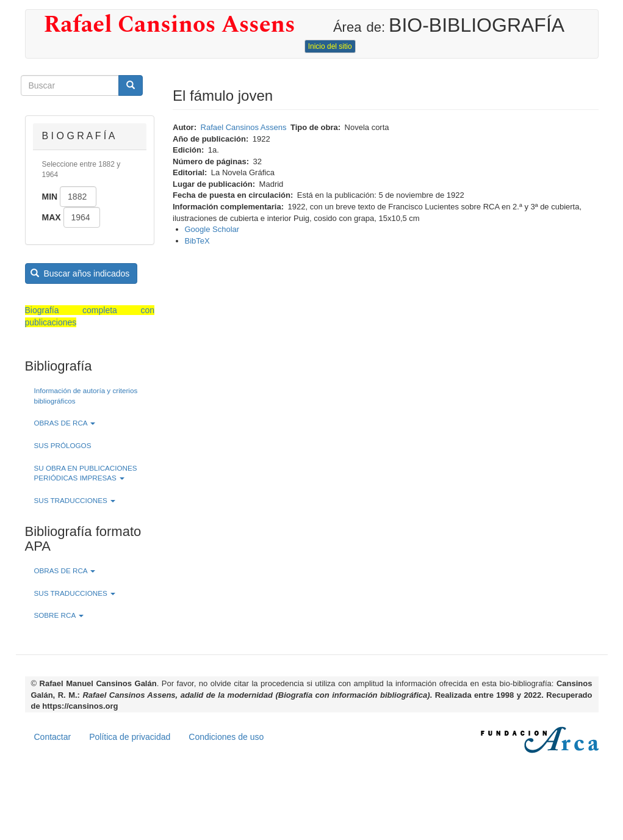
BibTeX (197, 241)
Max (52, 217)
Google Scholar (212, 229)
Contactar (53, 737)
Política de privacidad (130, 737)
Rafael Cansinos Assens (170, 25)
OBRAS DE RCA (65, 423)
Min (50, 197)
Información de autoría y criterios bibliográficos (86, 396)
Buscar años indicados (80, 273)
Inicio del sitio (330, 46)
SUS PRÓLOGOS (63, 445)
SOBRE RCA (59, 615)
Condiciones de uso (226, 737)
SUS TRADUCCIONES (75, 500)
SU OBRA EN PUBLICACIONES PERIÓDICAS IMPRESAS (86, 473)
